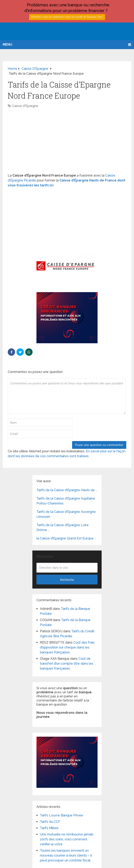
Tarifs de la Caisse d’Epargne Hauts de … (67, 490)
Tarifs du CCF (50, 822)
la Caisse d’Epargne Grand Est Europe (65, 538)
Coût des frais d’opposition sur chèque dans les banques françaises (67, 647)
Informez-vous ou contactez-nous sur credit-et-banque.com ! (67, 17)
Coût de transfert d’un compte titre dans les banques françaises (67, 664)
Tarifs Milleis (49, 828)
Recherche (67, 580)
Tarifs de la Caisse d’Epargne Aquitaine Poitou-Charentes (66, 501)
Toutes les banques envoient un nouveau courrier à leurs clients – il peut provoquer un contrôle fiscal (66, 855)
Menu (7, 44)
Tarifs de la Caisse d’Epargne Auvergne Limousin (66, 514)
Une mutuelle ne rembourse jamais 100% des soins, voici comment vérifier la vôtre (67, 839)
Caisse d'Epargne (25, 106)
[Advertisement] (67, 143)
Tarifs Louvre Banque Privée (62, 815)
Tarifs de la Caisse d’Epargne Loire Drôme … (63, 527)
